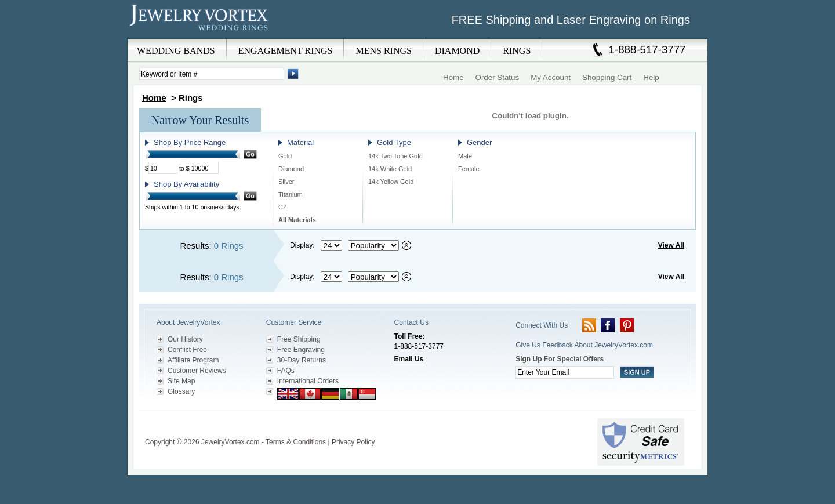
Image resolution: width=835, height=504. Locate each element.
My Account (551, 77)
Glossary (181, 391)
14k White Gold (390, 169)
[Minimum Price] (163, 168)
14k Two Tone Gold (395, 156)
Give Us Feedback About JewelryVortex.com (584, 345)
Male (465, 156)
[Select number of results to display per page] (331, 245)
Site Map (181, 381)
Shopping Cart (607, 77)
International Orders (308, 381)
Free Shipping (299, 339)
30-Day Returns (302, 360)
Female (469, 169)
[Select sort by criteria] (373, 245)
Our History (185, 339)
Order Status (498, 77)
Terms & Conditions (296, 442)
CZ (283, 207)
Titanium (291, 194)
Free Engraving (301, 350)
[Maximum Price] (204, 168)
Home (453, 77)
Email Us (409, 359)
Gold (285, 156)
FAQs (286, 371)
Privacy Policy (353, 442)
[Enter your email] (565, 372)
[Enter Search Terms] (212, 74)
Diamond (291, 169)
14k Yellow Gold (391, 182)
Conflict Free (187, 350)
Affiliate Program (193, 360)
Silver (286, 182)
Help (651, 77)
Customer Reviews (197, 371)
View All (671, 245)
